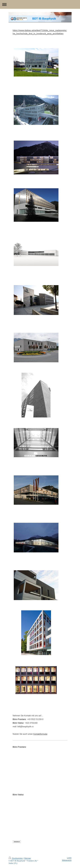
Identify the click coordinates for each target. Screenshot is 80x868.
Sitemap (27, 858)
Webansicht (67, 860)
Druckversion (16, 858)
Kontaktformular (40, 734)
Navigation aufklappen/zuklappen (40, 4)
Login (69, 858)
